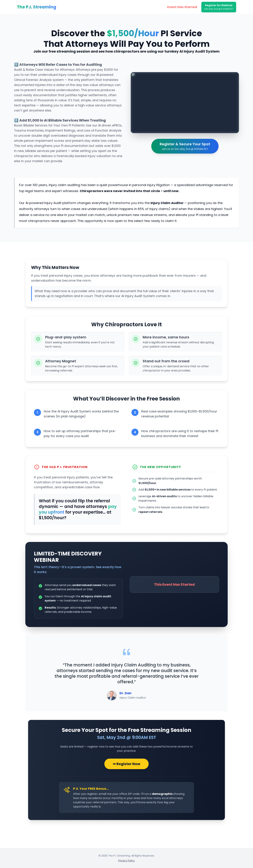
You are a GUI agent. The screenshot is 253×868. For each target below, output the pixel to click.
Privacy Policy (126, 861)
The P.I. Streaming (37, 7)
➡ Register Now (126, 764)
